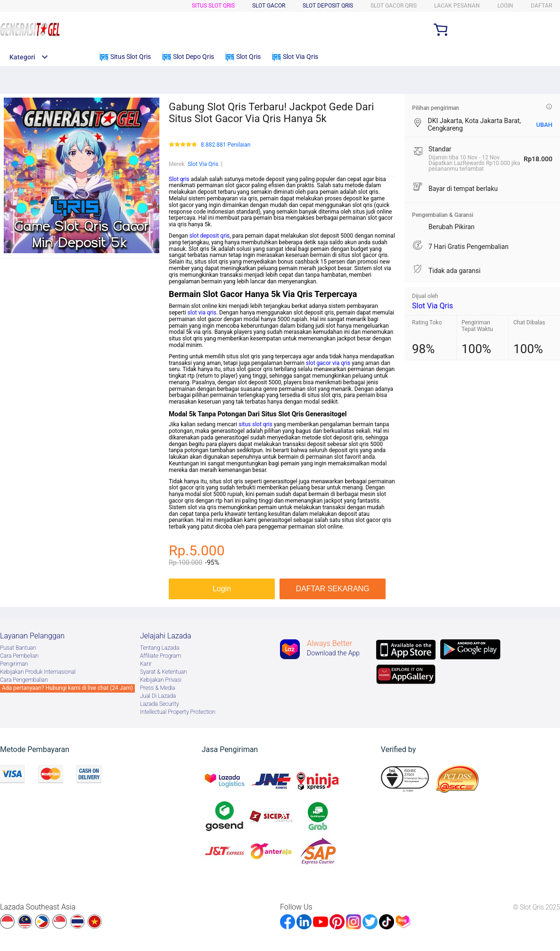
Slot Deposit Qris (328, 6)
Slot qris (179, 179)
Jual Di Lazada (158, 696)
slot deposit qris (210, 236)
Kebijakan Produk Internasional (38, 672)
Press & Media (157, 688)
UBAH (544, 125)
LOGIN (505, 6)
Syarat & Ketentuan (164, 672)
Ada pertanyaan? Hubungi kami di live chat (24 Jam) (67, 688)
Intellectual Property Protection (178, 712)
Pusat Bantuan (18, 648)
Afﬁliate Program (161, 656)
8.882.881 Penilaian (226, 145)
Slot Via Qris (203, 164)
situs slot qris (255, 424)
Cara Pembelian (19, 656)
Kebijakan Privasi (161, 680)
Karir (146, 664)
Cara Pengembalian (24, 680)
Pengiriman (14, 664)
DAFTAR (541, 6)
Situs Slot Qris (213, 6)
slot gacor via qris (328, 363)
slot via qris (202, 313)
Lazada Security (160, 704)
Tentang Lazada (160, 648)
